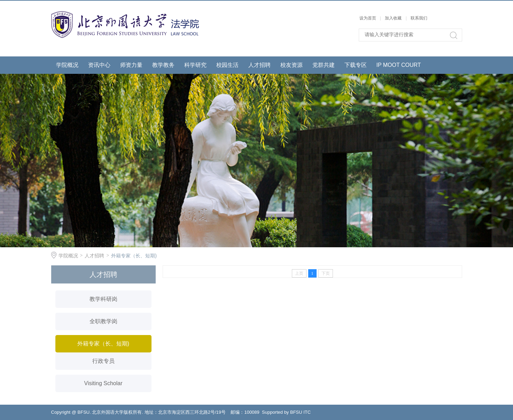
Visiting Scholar (103, 383)
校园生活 (227, 65)
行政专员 (103, 361)
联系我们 (419, 18)
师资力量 (131, 65)
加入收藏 (393, 18)
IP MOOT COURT (399, 65)
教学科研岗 (103, 299)
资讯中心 (99, 65)
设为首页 (368, 18)
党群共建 (324, 65)
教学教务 (163, 65)
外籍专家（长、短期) (134, 256)
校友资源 (292, 65)
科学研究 (195, 65)
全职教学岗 (103, 321)
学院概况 (67, 65)
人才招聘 (259, 65)
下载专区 (356, 65)
